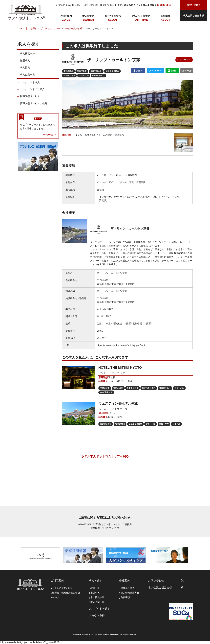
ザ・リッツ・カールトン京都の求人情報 (61, 28)
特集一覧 (95, 588)
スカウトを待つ (113, 16)
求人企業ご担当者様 (193, 16)
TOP (20, 28)
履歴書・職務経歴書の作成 (66, 593)
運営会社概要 (128, 588)
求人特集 (25, 70)
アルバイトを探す (141, 16)
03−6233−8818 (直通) (90, 524)
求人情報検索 (97, 597)
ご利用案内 (66, 16)
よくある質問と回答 (63, 588)
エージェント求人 (30, 85)
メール (187, 71)
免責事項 (125, 597)
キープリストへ (50, 137)
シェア (138, 71)
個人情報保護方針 (130, 593)
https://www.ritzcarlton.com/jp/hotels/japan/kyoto (122, 345)
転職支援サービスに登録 (34, 106)
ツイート (155, 71)
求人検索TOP (28, 56)
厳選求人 (25, 63)
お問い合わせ (156, 581)
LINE (172, 71)
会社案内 (165, 16)
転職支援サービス (30, 99)
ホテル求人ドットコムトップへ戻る (105, 456)
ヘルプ (56, 597)
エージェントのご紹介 (32, 92)
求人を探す (88, 16)
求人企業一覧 (27, 77)
